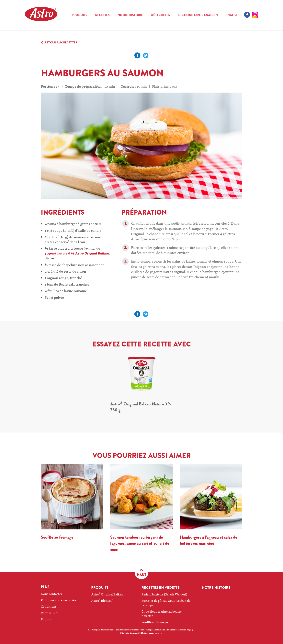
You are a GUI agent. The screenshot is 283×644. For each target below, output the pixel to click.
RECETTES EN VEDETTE (161, 588)
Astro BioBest (102, 600)
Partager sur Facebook (137, 55)
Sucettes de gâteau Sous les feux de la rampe (166, 603)
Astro (47, 15)
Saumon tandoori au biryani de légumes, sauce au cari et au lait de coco (140, 543)
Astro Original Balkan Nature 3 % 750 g (141, 407)
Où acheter (161, 15)
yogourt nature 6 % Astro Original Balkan (77, 253)
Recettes (102, 15)
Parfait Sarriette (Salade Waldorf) (164, 594)
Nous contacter (51, 594)
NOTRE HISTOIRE (130, 15)
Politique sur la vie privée (58, 600)
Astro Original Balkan (107, 594)
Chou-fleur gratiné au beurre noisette (162, 613)
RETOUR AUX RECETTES (59, 42)
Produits (79, 15)
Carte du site (50, 613)
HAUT (141, 572)
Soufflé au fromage (57, 537)
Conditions (49, 606)
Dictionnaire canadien (198, 15)
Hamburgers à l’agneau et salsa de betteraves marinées (209, 540)
